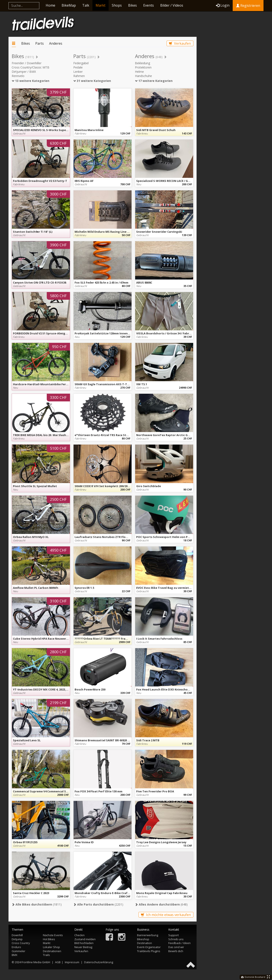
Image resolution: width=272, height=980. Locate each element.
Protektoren (143, 67)
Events (149, 5)
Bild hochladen (84, 943)
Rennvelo (18, 76)
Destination (144, 943)
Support (174, 935)
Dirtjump (17, 939)
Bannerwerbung (148, 935)
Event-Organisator (149, 947)
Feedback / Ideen (179, 943)
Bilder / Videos (172, 5)
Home (50, 5)
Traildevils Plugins (149, 951)
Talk (86, 5)
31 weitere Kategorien (92, 81)
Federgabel (81, 63)
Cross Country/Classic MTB (30, 67)
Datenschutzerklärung (99, 962)
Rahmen (79, 76)
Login (223, 5)
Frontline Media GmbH (36, 962)
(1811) (37, 904)
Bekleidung (142, 63)
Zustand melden (85, 939)
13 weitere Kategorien (30, 81)
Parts (40, 43)
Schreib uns (176, 939)
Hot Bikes (49, 939)
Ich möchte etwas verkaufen (166, 915)
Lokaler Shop (51, 947)
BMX (15, 955)
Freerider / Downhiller (27, 63)
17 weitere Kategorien (154, 81)
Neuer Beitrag (83, 947)
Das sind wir (176, 947)
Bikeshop (143, 939)
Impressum (72, 962)
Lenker (78, 72)
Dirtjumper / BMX (24, 72)
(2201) (98, 904)
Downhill (17, 935)
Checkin (79, 935)
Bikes (132, 5)
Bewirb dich (176, 951)
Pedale (78, 67)
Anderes (56, 43)
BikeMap (69, 5)
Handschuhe (143, 76)
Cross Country (21, 943)
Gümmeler (18, 951)
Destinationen (52, 951)
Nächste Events (53, 935)
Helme (139, 72)
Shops (117, 5)
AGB (58, 962)
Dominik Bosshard (253, 977)
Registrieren (248, 6)
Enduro (16, 947)
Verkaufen (180, 43)
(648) (161, 904)
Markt (101, 5)
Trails (46, 955)
